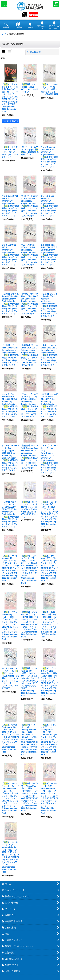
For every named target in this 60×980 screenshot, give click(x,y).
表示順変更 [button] (34, 52)
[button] (4, 4)
